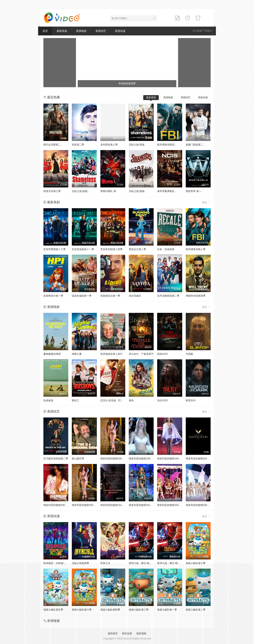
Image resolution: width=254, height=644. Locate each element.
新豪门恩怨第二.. (195, 145)
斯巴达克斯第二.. (53, 145)
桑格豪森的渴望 (52, 354)
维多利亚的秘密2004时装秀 (201, 505)
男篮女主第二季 (137, 249)
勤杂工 (75, 400)
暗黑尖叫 (191, 400)
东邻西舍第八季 (109, 145)
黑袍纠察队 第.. (109, 191)
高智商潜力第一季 (53, 296)
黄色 (131, 400)
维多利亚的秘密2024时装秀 (201, 459)
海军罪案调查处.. (167, 191)
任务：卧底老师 (166, 249)
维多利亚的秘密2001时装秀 (58, 505)
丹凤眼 (189, 354)
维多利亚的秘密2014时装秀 (115, 505)
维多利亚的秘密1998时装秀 (144, 459)
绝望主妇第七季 (52, 191)
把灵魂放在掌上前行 (111, 354)
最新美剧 (62, 31)
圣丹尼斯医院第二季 (168, 296)
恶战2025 (162, 354)
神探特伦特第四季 (196, 296)
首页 (45, 31)
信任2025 (162, 400)
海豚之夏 (77, 354)
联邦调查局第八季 (196, 249)
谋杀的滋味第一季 (82, 296)
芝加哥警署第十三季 (55, 249)
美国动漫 (120, 31)
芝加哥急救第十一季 (83, 249)
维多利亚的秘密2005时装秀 (172, 505)
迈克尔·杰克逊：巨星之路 (114, 400)
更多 (206, 202)
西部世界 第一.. (194, 191)
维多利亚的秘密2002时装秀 (87, 505)
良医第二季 (78, 145)
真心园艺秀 (78, 459)
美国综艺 (101, 31)
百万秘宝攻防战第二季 (56, 459)
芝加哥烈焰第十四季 (111, 249)
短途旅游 (48, 400)
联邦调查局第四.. (167, 145)
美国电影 (81, 31)
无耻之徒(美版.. (137, 145)
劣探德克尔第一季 (110, 296)
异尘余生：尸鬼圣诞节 (141, 354)
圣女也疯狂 (135, 296)
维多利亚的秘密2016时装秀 (144, 505)
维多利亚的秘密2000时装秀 (115, 459)
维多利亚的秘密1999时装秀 (172, 459)
